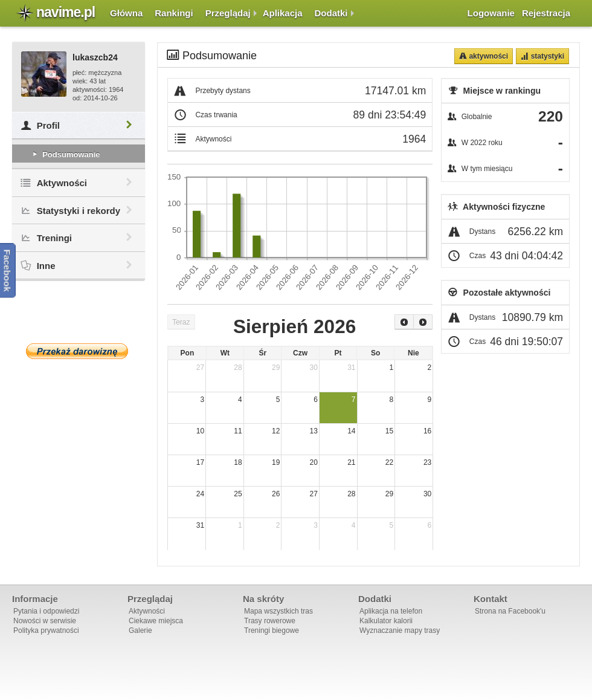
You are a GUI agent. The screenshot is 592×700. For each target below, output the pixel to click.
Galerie (140, 630)
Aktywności (79, 183)
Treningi (79, 238)
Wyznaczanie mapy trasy (400, 630)
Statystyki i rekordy (79, 211)
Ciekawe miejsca (156, 621)
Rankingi (174, 13)
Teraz (181, 322)
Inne (79, 266)
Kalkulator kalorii (386, 621)
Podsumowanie (65, 154)
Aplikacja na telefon (391, 611)
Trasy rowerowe (270, 621)
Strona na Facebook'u (510, 611)
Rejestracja (546, 13)
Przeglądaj (228, 13)
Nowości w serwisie (45, 621)
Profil (79, 125)
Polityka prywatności (46, 630)
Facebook (8, 271)
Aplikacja (283, 13)
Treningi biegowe (272, 630)
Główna (126, 13)
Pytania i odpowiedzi (46, 611)
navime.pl (66, 12)
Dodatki (331, 13)
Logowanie (491, 13)
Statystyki (546, 56)
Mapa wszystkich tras (278, 611)
